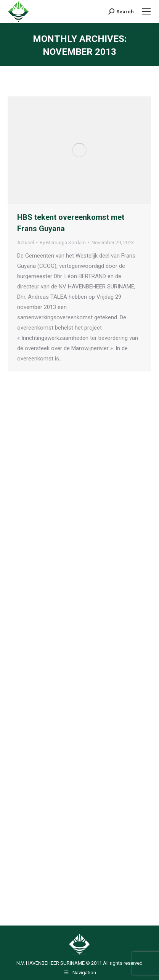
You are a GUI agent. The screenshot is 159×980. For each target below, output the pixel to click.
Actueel (26, 243)
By (63, 243)
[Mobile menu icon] (146, 11)
